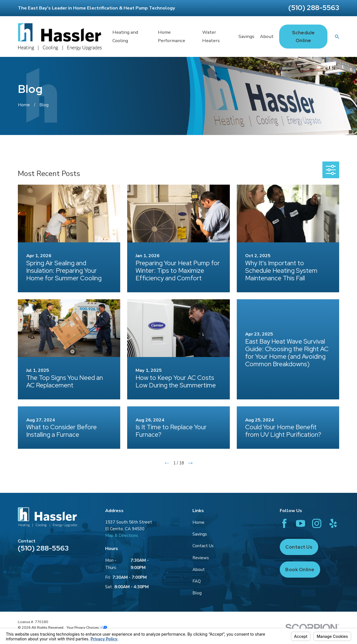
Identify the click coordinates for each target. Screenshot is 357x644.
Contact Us (203, 546)
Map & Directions (122, 536)
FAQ (197, 581)
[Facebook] (284, 523)
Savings (200, 534)
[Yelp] (333, 523)
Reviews (201, 558)
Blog (197, 593)
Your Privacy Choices (87, 627)
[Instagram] (317, 523)
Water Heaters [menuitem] (211, 36)
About (199, 570)
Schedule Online (303, 37)
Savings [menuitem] (246, 36)
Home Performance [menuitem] (172, 36)
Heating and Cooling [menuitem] (125, 36)
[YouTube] (301, 523)
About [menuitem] (267, 36)
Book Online (300, 570)
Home (198, 522)
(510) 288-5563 (314, 8)
